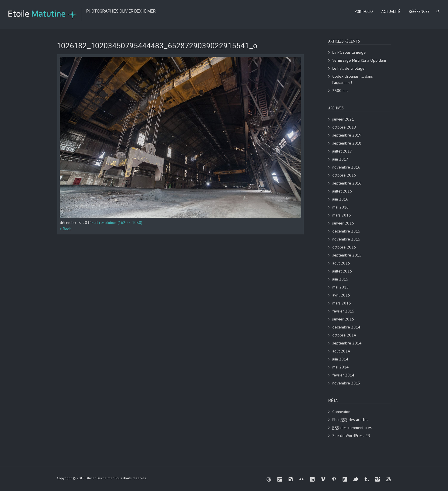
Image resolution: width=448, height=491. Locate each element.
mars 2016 (342, 215)
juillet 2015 (342, 271)
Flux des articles (350, 420)
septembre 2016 (347, 183)
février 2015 (343, 311)
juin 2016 (340, 199)
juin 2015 (340, 279)
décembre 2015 (346, 231)
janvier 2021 (343, 119)
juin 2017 (340, 159)
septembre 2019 (347, 135)
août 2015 (341, 263)
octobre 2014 (344, 335)
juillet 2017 (342, 151)
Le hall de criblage (348, 68)
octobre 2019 (344, 127)
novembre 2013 (346, 383)
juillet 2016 (342, 191)
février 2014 (343, 375)
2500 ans (340, 91)
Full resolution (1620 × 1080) (117, 223)
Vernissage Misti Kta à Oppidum (359, 60)
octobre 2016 (344, 175)
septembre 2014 (347, 343)
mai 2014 (340, 367)
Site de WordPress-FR (351, 436)
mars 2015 (342, 303)
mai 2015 (340, 287)
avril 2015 (341, 295)
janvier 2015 (343, 319)
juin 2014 (340, 359)
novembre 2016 (346, 167)
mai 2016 (340, 207)
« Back (65, 229)
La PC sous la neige (349, 52)
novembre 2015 (346, 239)
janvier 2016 (343, 223)
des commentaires (352, 428)
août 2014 (341, 351)
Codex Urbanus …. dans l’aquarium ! (353, 79)
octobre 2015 (344, 247)
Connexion (341, 412)
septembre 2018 (347, 143)
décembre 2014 (346, 327)
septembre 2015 (347, 255)
